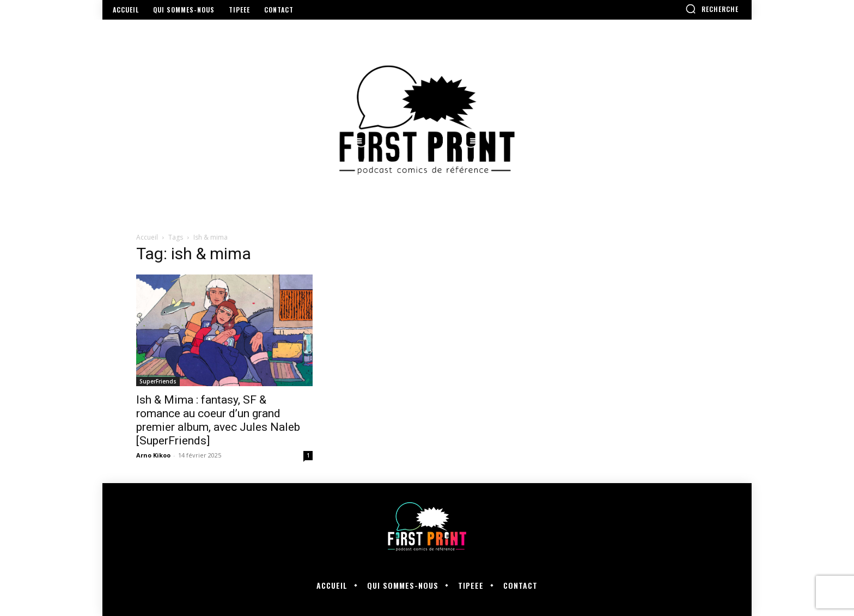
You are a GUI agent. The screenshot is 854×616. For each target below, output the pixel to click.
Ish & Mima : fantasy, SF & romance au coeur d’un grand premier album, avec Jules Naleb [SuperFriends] (218, 420)
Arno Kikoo (153, 455)
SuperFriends (158, 381)
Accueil (147, 237)
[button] (712, 9)
